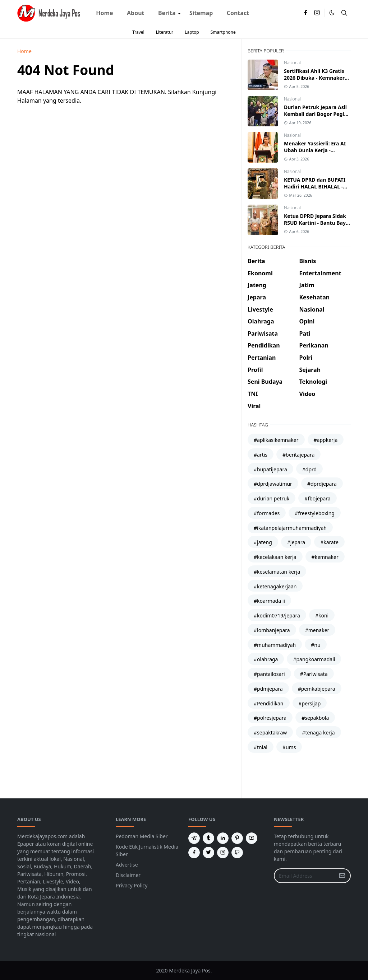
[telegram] (194, 838)
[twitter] (208, 853)
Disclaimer (128, 875)
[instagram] (317, 13)
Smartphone (223, 32)
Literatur (165, 32)
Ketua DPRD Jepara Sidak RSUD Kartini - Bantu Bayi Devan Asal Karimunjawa (316, 223)
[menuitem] (105, 13)
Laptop (192, 32)
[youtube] (252, 838)
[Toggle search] (344, 13)
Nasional (292, 63)
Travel (138, 32)
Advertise (127, 865)
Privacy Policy (132, 885)
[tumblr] (208, 838)
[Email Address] (305, 876)
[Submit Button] (342, 876)
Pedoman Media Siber (142, 836)
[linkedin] (223, 838)
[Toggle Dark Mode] (332, 13)
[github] (237, 853)
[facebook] (305, 13)
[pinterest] (237, 838)
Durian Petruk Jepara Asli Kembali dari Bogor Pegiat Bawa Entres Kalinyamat (317, 114)
